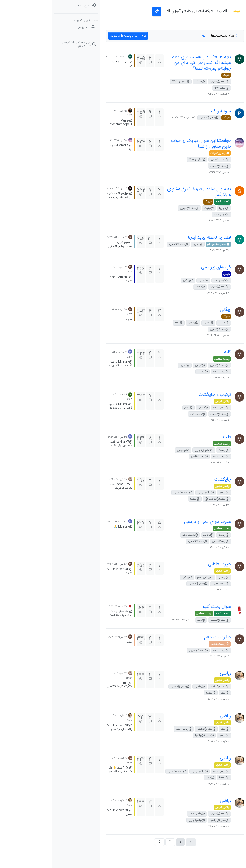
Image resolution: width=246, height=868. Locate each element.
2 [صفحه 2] (118, 842)
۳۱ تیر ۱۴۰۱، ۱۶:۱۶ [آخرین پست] (65, 437)
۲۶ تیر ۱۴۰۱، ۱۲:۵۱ (167, 590)
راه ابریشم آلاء (168, 153)
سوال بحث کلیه (165, 607)
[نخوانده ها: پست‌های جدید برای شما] (222, 15)
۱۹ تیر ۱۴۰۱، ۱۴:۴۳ (130, 620)
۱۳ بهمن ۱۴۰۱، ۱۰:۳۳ (131, 118)
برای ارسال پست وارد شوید (76, 36)
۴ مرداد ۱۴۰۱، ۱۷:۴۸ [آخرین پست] (70, 354)
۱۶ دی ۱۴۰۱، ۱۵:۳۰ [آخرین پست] (65, 189)
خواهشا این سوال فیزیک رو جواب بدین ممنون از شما (149, 144)
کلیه (175, 352)
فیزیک (174, 75)
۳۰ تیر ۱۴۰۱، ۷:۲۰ (167, 505)
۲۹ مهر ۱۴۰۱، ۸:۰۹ (167, 250)
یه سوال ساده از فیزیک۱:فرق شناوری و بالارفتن (147, 192)
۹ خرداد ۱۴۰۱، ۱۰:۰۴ (166, 699)
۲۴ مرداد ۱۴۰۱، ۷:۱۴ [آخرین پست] (69, 270)
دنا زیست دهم (165, 637)
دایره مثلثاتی (167, 564)
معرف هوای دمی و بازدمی (155, 522)
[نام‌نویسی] (24, 27)
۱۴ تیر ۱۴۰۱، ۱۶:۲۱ (167, 657)
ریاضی (173, 673)
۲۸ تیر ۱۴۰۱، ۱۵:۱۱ (167, 547)
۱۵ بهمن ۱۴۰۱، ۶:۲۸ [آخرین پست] (70, 113)
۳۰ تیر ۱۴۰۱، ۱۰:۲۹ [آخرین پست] (65, 479)
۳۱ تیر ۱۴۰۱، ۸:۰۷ (168, 463)
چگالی (173, 310)
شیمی (174, 274)
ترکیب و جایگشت (163, 395)
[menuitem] (24, 6)
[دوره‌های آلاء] (222, 54)
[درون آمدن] (24, 6)
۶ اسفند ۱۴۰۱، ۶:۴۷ (166, 94)
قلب (175, 437)
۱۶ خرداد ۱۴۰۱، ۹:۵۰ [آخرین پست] (70, 718)
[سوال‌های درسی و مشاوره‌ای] (222, 44)
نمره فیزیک (169, 111)
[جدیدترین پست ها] (222, 25)
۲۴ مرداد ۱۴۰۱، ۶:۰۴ (166, 293)
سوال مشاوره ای (166, 244)
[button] (222, 73)
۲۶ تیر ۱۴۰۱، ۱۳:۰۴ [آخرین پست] (65, 564)
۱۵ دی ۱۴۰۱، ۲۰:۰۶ (167, 220)
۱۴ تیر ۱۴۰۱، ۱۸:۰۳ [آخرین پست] (65, 637)
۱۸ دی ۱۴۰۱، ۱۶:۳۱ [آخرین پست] (65, 140)
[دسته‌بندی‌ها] (222, 6)
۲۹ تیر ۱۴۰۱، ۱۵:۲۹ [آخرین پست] (65, 522)
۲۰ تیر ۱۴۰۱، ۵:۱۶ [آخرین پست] (66, 607)
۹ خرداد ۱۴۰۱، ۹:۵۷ (166, 826)
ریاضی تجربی (170, 401)
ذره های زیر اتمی (164, 267)
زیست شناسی (170, 359)
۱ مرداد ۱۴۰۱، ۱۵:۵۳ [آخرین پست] (71, 397)
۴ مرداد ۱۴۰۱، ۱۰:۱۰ (167, 378)
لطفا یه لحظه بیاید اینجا (157, 238)
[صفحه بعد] (107, 842)
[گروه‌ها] (222, 63)
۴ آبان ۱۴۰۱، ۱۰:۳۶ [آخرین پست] (65, 237)
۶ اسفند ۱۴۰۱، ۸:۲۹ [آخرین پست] (64, 57)
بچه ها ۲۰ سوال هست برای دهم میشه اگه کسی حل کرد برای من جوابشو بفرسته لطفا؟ (149, 63)
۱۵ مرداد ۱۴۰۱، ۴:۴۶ (166, 335)
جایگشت (170, 480)
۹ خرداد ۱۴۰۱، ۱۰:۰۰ (166, 784)
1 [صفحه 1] (128, 842)
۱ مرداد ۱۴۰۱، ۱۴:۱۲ (167, 420)
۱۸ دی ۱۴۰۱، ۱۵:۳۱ (167, 172)
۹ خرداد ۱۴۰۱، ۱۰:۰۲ (166, 741)
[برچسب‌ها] (222, 35)
